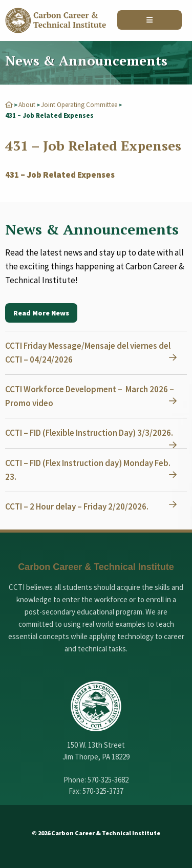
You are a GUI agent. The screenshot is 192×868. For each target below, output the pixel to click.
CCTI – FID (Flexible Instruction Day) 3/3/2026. (89, 433)
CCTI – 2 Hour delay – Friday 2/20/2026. (77, 506)
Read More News (41, 313)
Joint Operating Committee (79, 105)
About (27, 105)
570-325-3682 (108, 780)
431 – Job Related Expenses (60, 175)
